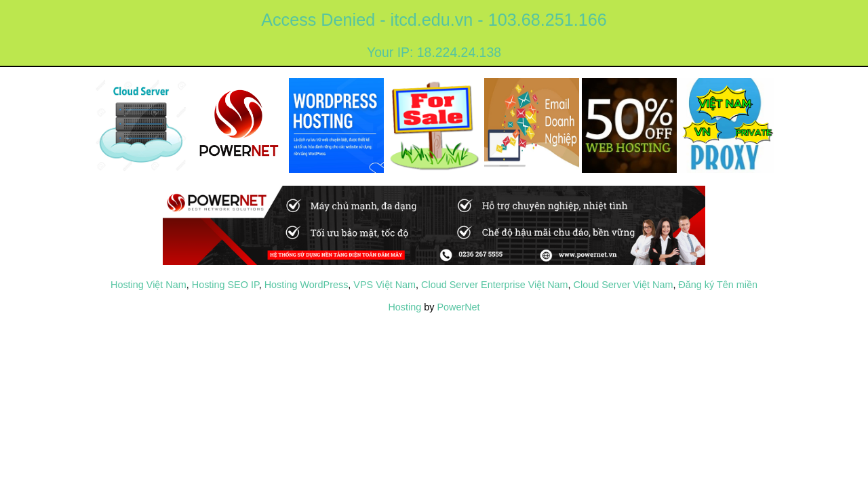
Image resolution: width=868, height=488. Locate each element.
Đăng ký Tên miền (718, 285)
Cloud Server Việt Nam (624, 285)
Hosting (405, 307)
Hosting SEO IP (225, 285)
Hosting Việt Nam (149, 285)
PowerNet (458, 307)
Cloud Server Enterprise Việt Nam (494, 285)
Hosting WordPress (307, 285)
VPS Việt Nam (384, 285)
